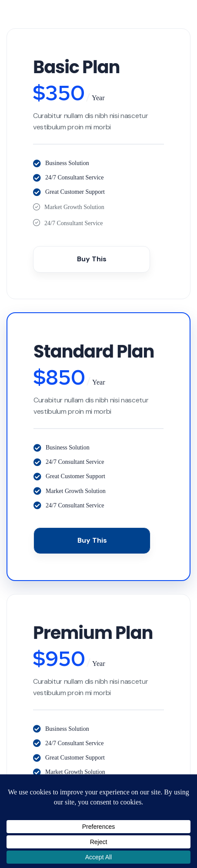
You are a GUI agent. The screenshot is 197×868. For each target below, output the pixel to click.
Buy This (92, 259)
